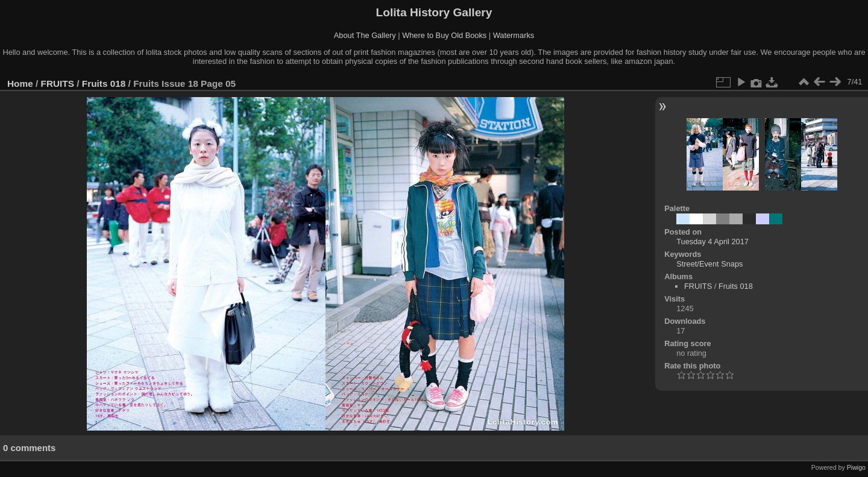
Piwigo (856, 467)
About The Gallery (365, 35)
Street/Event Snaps (709, 264)
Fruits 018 (104, 84)
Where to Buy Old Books (444, 35)
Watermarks (514, 35)
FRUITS (58, 84)
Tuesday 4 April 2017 (712, 242)
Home (20, 84)
